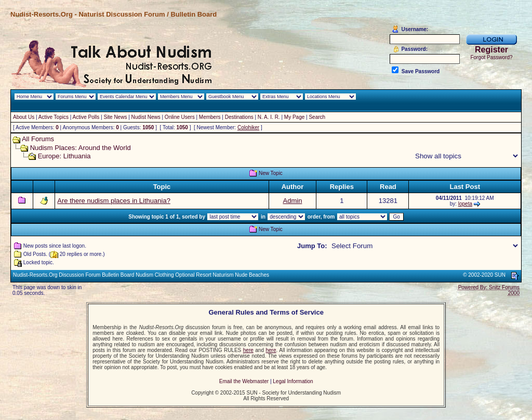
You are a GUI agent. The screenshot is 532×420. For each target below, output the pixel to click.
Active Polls (86, 117)
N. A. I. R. (269, 117)
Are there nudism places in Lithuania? (114, 201)
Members (210, 117)
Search (317, 117)
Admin (293, 201)
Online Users (180, 117)
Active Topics (54, 117)
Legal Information (293, 381)
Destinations (239, 117)
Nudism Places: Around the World (81, 148)
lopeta (465, 204)
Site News (115, 117)
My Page (294, 117)
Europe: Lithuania (64, 156)
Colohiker (248, 127)
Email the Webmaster (244, 381)
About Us (24, 117)
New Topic (271, 173)
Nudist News (146, 117)
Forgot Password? (491, 57)
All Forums (38, 139)
